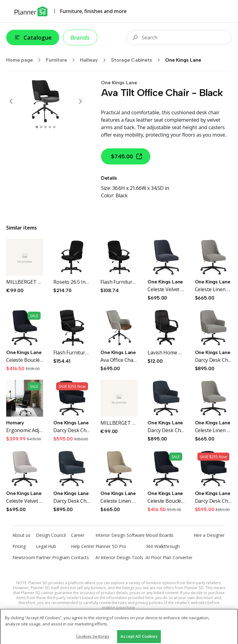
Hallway (95, 60)
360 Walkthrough (163, 546)
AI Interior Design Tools (119, 557)
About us (21, 535)
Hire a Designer (209, 535)
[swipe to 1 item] (41, 127)
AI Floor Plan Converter (169, 557)
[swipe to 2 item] (46, 127)
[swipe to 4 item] (54, 127)
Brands (80, 37)
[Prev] (11, 101)
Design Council (51, 535)
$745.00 (127, 156)
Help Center (83, 546)
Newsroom (24, 557)
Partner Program (53, 557)
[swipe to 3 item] (50, 127)
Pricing (19, 546)
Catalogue (33, 37)
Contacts (80, 557)
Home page (25, 60)
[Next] (80, 101)
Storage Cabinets (137, 60)
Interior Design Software (120, 535)
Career (78, 535)
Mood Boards (160, 535)
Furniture (62, 60)
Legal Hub (46, 546)
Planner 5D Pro (111, 546)
